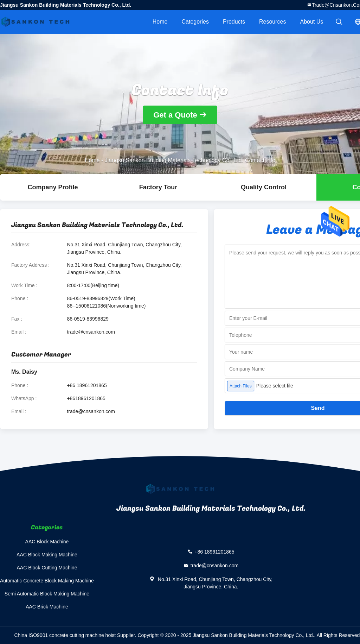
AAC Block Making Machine (47, 555)
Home (160, 22)
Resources (272, 22)
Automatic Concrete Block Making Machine (47, 581)
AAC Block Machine (47, 542)
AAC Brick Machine (47, 607)
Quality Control (264, 187)
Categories (195, 22)
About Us (312, 22)
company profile (53, 187)
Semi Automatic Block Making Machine (47, 594)
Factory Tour (158, 187)
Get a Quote (175, 115)
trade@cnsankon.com (91, 332)
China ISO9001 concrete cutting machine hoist (65, 635)
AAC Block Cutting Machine (47, 568)
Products (234, 22)
